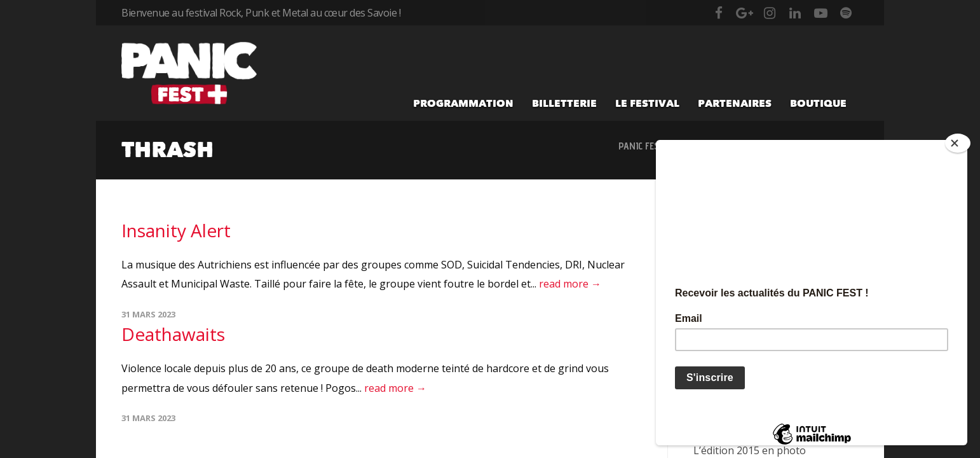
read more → (570, 284)
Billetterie (564, 103)
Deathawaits (173, 334)
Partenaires (735, 103)
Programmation (463, 103)
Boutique (818, 103)
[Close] (958, 143)
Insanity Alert (176, 230)
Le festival (647, 103)
